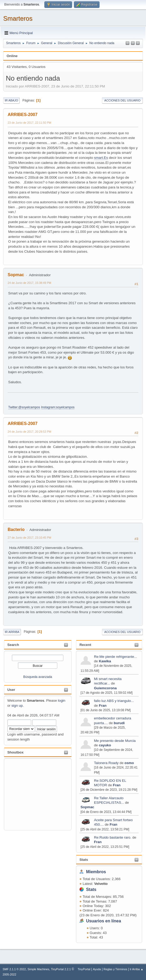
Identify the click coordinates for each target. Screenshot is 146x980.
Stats (84, 860)
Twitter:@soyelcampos (24, 407)
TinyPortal (84, 969)
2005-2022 (10, 974)
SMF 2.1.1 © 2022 (14, 969)
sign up (17, 706)
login (62, 701)
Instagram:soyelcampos (58, 407)
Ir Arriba (12, 632)
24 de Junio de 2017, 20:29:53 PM (29, 432)
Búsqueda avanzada (38, 677)
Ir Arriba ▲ (137, 969)
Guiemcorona (105, 688)
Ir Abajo (11, 100)
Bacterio (16, 530)
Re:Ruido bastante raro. (113, 837)
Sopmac (87, 807)
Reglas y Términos (115, 969)
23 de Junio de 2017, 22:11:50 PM (29, 123)
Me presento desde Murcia (115, 741)
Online (12, 56)
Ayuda (97, 969)
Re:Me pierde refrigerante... (116, 657)
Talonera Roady (106, 763)
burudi (119, 723)
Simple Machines (38, 969)
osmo (129, 763)
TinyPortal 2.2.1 (61, 969)
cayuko (105, 745)
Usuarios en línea (103, 921)
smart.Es (101, 158)
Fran (103, 706)
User (11, 690)
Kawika (105, 661)
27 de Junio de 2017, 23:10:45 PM (29, 538)
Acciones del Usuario (122, 100)
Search (13, 645)
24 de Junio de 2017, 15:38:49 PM (29, 283)
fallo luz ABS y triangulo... (114, 701)
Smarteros (18, 18)
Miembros (96, 872)
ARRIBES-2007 (23, 115)
